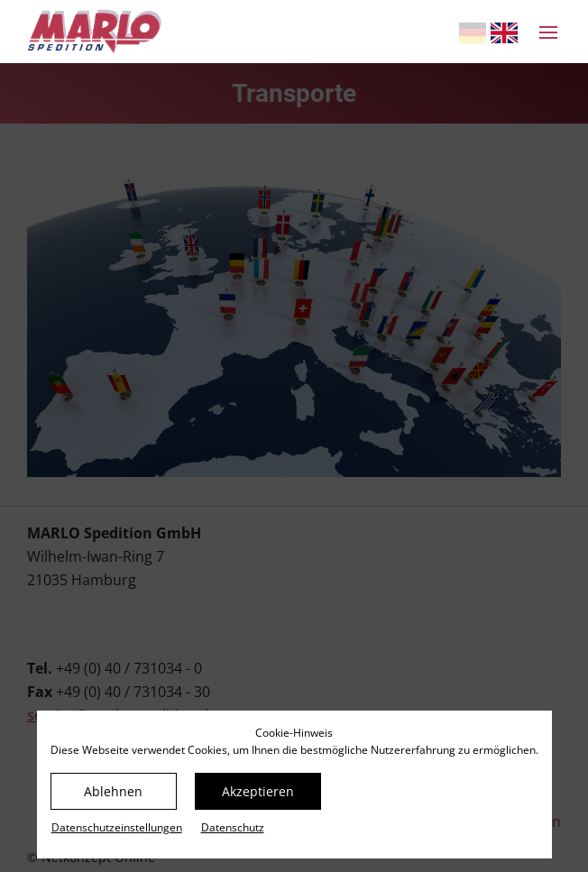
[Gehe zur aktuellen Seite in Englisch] (504, 33)
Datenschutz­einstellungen (117, 827)
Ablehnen (113, 791)
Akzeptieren (258, 791)
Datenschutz (233, 827)
